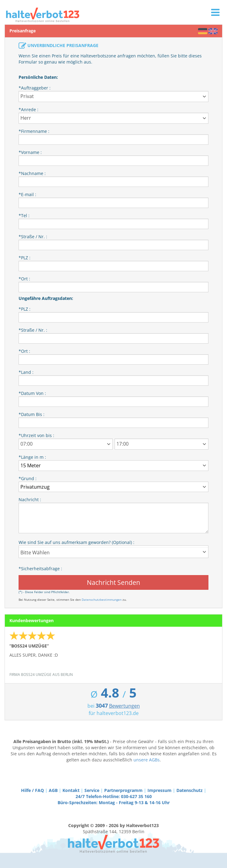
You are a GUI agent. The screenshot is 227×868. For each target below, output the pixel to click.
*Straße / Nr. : (33, 237)
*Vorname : (30, 152)
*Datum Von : (32, 393)
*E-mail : (27, 194)
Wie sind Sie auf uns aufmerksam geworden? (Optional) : (76, 542)
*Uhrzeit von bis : (36, 435)
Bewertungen (124, 706)
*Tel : (24, 215)
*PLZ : (25, 258)
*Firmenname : (34, 131)
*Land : (26, 372)
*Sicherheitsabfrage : (40, 569)
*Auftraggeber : (35, 88)
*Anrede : (28, 109)
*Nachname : (32, 173)
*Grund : (28, 478)
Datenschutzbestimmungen (102, 600)
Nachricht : (30, 500)
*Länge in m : (32, 457)
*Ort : (24, 279)
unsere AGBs (147, 760)
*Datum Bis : (32, 414)
